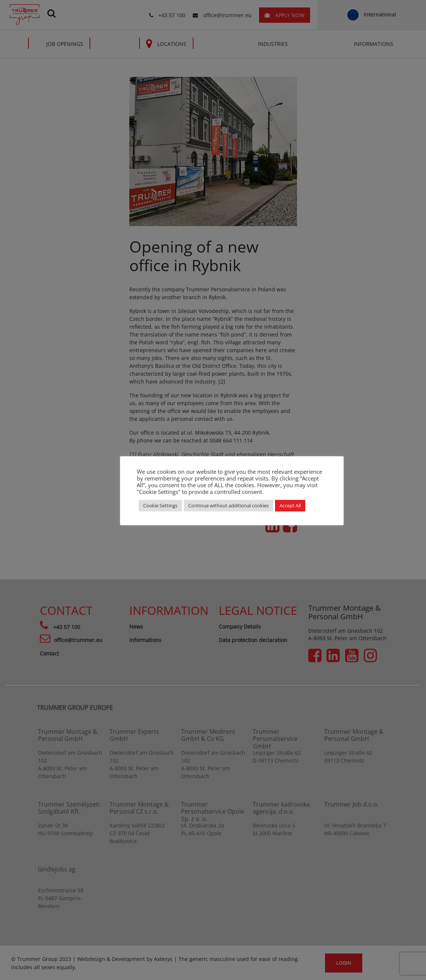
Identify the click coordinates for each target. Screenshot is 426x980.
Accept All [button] (290, 505)
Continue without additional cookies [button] (228, 505)
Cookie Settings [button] (160, 505)
